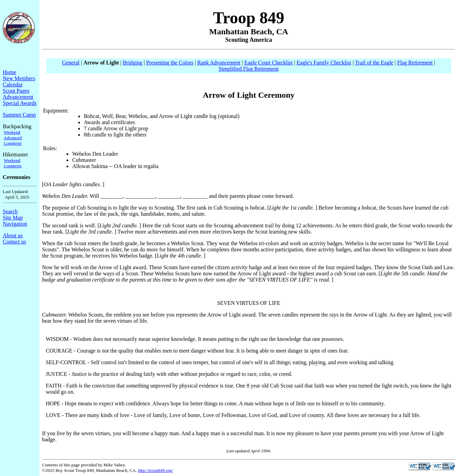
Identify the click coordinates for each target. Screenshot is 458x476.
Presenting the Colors (170, 63)
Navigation (15, 224)
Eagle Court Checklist (268, 63)
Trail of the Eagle (374, 63)
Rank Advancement (219, 63)
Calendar (13, 85)
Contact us (14, 242)
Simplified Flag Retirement (249, 69)
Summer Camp (19, 115)
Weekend (12, 132)
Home (9, 72)
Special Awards (20, 103)
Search (10, 211)
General (71, 63)
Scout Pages (16, 91)
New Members (19, 78)
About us (13, 235)
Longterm (13, 143)
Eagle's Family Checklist (324, 63)
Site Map (13, 218)
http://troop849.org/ (155, 470)
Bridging (133, 63)
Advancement (18, 97)
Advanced (13, 138)
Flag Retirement (415, 63)
